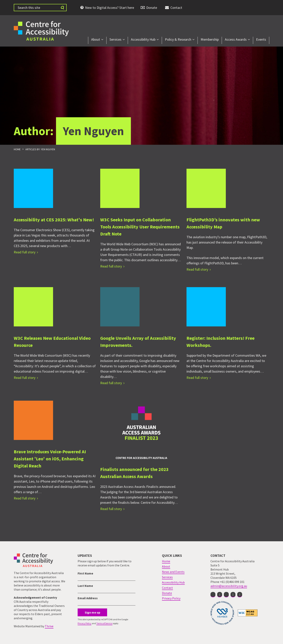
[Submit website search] (62, 8)
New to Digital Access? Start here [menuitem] (110, 8)
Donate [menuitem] (152, 8)
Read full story (25, 252)
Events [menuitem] (261, 39)
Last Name (85, 586)
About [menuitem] (96, 39)
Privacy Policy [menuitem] (171, 598)
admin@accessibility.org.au (229, 586)
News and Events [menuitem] (173, 572)
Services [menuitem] (115, 39)
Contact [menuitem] (176, 8)
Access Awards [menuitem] (236, 39)
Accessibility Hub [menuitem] (143, 39)
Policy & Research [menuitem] (178, 39)
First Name (85, 573)
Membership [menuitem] (210, 39)
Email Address (88, 598)
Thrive (49, 626)
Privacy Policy (85, 623)
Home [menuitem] (166, 561)
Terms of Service (104, 623)
